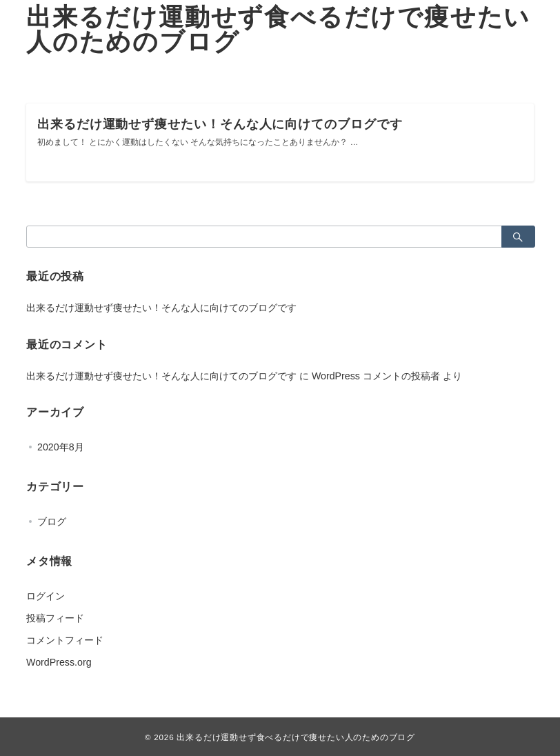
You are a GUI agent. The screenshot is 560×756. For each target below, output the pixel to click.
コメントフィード (65, 640)
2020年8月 (61, 447)
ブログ (52, 521)
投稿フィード (55, 618)
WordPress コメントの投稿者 (376, 376)
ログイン (46, 596)
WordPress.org (59, 662)
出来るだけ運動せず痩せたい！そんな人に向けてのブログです (161, 308)
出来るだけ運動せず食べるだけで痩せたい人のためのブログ (278, 29)
